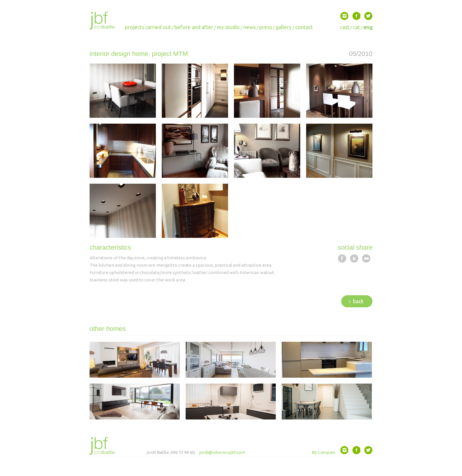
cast (345, 27)
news (250, 27)
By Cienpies (324, 452)
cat (357, 27)
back (356, 301)
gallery (284, 27)
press (266, 27)
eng (368, 27)
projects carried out (148, 27)
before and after (194, 27)
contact (304, 27)
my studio (228, 27)
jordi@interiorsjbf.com (222, 452)
